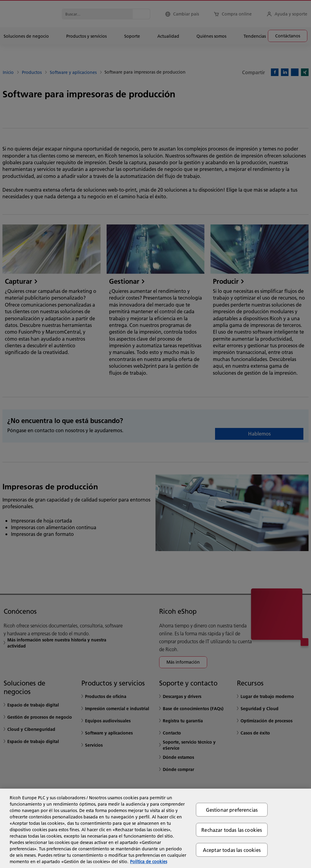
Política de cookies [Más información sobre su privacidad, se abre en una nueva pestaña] (149, 862)
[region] (155, 828)
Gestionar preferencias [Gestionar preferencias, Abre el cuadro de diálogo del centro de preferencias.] (232, 809)
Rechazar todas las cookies (232, 830)
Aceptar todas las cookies (232, 850)
